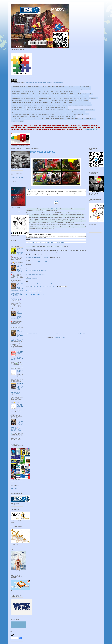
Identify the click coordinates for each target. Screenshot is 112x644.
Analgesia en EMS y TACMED (83, 87)
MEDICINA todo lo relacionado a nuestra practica (79, 103)
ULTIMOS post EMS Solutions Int (81, 114)
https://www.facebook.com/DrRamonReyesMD (37, 262)
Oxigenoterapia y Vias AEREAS (19, 107)
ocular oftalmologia (67, 105)
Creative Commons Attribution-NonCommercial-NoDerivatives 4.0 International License (43, 83)
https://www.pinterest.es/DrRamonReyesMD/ (36, 270)
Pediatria (68, 110)
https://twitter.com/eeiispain (32, 279)
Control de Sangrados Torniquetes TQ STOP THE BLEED (24, 94)
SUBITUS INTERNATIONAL (73, 119)
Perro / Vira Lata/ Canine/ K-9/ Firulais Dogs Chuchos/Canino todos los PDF (28, 119)
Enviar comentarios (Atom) (59, 337)
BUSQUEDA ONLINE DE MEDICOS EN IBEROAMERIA (24, 91)
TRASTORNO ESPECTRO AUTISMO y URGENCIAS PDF (44, 114)
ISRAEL (40, 101)
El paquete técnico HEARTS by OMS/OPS (82, 105)
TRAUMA (69, 114)
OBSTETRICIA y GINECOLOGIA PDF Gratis (51, 105)
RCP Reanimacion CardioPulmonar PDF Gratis (54, 112)
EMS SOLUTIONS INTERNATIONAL (20, 117)
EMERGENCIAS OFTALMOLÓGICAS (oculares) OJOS (23, 98)
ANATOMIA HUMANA (16, 89)
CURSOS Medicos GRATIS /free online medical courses (64, 94)
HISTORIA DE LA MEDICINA (90, 98)
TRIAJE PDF (61, 114)
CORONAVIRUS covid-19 (44, 94)
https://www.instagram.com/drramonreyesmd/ (36, 266)
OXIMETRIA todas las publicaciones (35, 107)
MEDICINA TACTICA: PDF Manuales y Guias (21, 105)
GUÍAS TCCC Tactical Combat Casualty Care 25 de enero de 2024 (20, 252)
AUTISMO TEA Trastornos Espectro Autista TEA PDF (55, 89)
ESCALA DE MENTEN (20, 371)
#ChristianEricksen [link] (55, 209)
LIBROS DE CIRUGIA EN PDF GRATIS (68, 101)
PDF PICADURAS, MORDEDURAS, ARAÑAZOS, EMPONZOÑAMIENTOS (28, 110)
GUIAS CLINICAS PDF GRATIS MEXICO (73, 98)
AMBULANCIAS (71, 87)
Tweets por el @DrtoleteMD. (17, 177)
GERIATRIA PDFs (58, 98)
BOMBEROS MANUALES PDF (67, 91)
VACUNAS (20, 121)
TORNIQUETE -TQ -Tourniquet (88, 119)
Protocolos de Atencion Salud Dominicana (55, 110)
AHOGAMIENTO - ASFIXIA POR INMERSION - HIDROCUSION (25, 87)
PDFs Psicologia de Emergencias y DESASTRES (56, 107)
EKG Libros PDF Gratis (83, 96)
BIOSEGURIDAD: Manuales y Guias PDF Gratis (79, 89)
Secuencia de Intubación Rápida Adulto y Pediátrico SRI (20, 407)
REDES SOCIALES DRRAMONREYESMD (55, 119)
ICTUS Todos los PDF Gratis (51, 101)
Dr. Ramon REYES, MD (90, 130)
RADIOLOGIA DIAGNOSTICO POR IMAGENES (32, 112)
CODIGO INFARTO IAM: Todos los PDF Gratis (48, 91)
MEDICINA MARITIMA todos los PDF (58, 103)
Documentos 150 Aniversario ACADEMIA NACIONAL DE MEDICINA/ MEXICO (50, 96)
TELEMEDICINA (81, 112)
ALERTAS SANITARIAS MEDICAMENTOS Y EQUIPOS (53, 87)
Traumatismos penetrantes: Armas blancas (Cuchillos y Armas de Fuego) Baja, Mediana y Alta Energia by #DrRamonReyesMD (17, 356)
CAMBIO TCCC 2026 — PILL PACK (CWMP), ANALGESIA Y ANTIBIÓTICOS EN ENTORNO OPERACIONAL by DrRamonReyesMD (17, 336)
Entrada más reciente (32, 334)
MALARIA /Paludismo (83, 101)
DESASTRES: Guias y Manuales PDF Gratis (21, 96)
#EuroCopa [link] (76, 209)
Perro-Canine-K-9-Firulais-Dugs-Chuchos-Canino (83, 110)
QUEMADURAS (15, 112)
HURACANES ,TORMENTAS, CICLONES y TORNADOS (24, 101)
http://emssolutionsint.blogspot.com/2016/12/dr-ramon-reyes (40, 283)
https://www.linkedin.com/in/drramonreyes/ (36, 275)
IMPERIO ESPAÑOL (34, 117)
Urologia (14, 121)
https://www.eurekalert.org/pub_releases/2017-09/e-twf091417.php (45, 243)
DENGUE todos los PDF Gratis (85, 94)
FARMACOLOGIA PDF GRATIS (44, 98)
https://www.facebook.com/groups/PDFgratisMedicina (38, 258)
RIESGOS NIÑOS (71, 112)
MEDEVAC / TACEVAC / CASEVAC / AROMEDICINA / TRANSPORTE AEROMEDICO (30, 103)
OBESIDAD (36, 105)
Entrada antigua (81, 334)
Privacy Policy (14, 489)
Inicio (57, 334)
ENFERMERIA (72, 96)
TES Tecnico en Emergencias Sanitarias (20, 114)
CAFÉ (77, 91)
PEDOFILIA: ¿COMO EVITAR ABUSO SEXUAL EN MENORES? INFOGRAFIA (58, 117)
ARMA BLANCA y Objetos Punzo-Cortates (33, 89)
